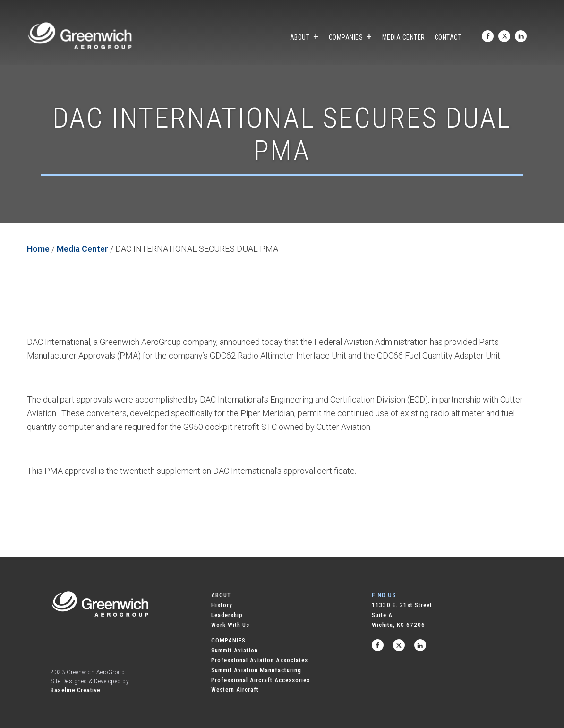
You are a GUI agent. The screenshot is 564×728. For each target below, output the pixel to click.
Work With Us (230, 625)
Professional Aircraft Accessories (261, 680)
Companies (351, 37)
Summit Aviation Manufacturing (256, 670)
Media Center (404, 37)
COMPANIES (228, 640)
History (222, 605)
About (305, 37)
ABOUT (221, 595)
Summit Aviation (235, 650)
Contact (448, 37)
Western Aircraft (235, 689)
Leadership (227, 615)
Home (38, 249)
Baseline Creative (76, 690)
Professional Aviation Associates (260, 660)
